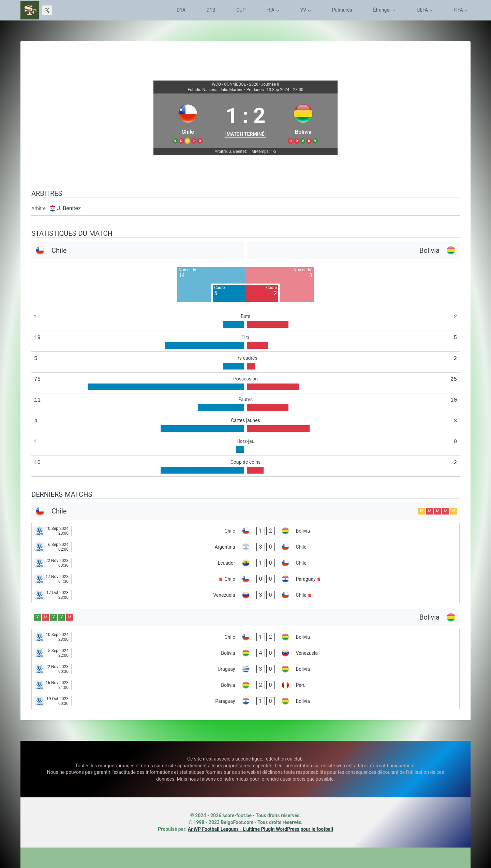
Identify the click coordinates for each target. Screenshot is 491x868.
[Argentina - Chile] (245, 547)
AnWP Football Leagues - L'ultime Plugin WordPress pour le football (261, 829)
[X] (47, 10)
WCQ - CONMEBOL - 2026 (235, 84)
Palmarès (342, 10)
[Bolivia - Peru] (245, 685)
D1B (211, 10)
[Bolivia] (303, 121)
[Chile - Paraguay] (245, 579)
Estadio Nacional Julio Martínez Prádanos (226, 90)
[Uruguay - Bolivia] (245, 669)
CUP (241, 10)
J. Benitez (69, 208)
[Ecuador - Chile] (245, 563)
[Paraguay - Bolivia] (245, 701)
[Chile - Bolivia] (245, 531)
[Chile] (188, 121)
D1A (181, 10)
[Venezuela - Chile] (245, 595)
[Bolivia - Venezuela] (245, 653)
